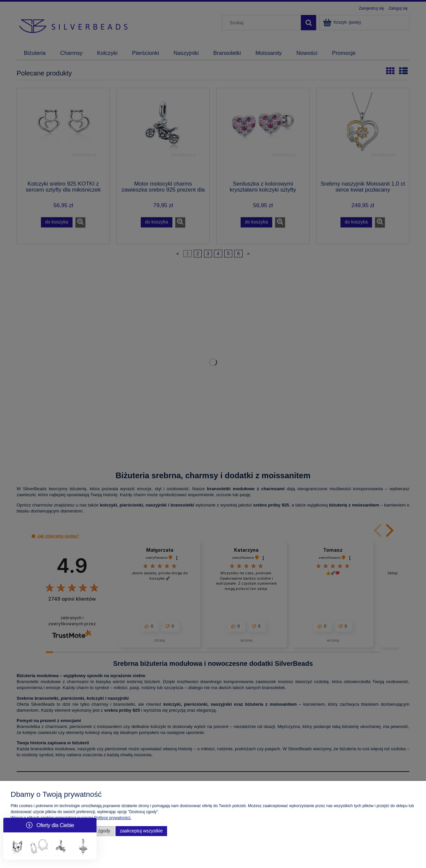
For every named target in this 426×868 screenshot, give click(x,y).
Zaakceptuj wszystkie (141, 831)
